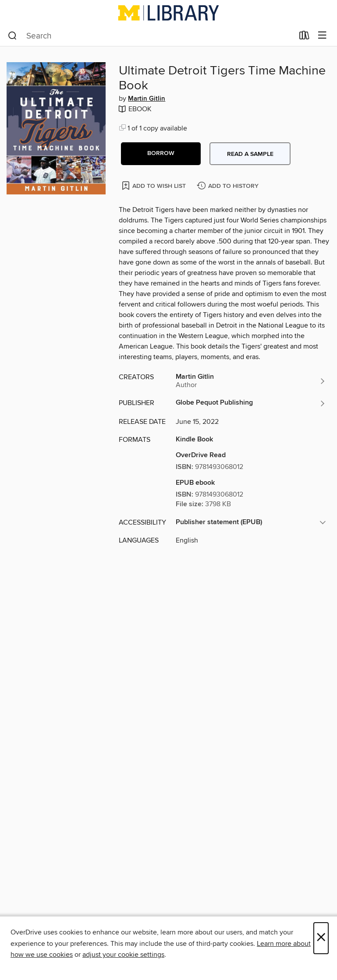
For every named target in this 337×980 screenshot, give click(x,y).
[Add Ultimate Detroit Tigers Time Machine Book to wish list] (154, 185)
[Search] (12, 36)
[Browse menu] (322, 36)
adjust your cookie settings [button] (123, 955)
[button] (161, 154)
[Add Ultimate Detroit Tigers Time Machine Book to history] (229, 186)
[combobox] (151, 36)
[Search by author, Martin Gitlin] (251, 381)
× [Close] (321, 938)
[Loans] (304, 37)
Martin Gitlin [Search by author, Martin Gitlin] (147, 99)
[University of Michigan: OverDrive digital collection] (168, 13)
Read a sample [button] (250, 154)
